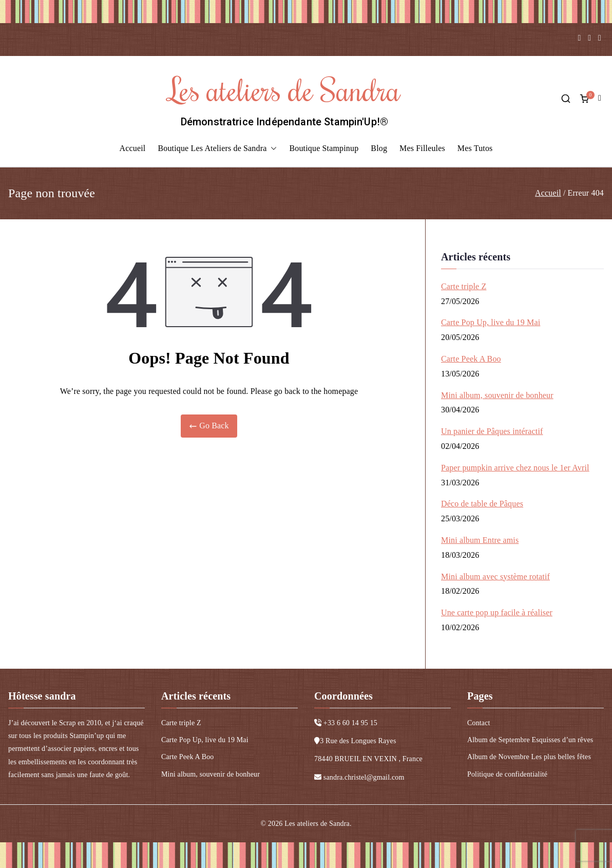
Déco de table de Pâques (482, 504)
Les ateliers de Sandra (285, 89)
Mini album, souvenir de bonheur (497, 395)
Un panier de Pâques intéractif (492, 431)
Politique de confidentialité (507, 774)
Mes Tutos (475, 148)
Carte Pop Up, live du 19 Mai (491, 322)
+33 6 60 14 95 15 (350, 723)
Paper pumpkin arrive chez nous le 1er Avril (515, 468)
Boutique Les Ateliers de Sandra (217, 149)
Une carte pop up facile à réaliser (497, 612)
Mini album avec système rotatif (495, 577)
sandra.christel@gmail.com (364, 777)
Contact (479, 723)
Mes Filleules (422, 148)
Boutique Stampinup (324, 148)
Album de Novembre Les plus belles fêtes (529, 757)
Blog (379, 148)
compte (601, 98)
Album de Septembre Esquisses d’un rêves (530, 740)
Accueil (133, 148)
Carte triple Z (464, 286)
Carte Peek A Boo (471, 359)
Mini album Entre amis (480, 540)
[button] (272, 149)
